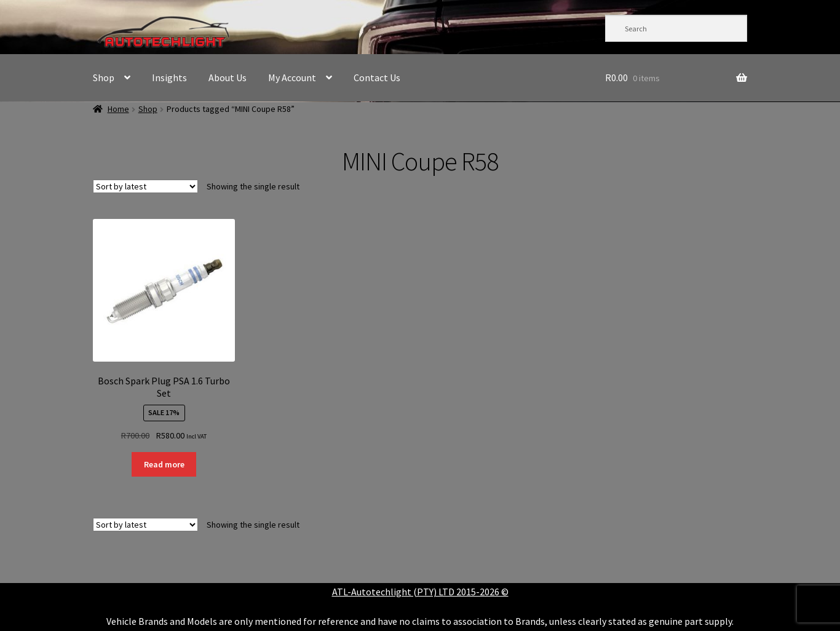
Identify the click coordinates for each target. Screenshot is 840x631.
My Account (292, 77)
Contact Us (377, 77)
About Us (228, 77)
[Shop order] (145, 186)
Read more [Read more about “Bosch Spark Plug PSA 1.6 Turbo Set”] (164, 464)
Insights (169, 77)
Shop (104, 77)
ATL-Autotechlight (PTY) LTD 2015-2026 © (420, 592)
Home (118, 109)
